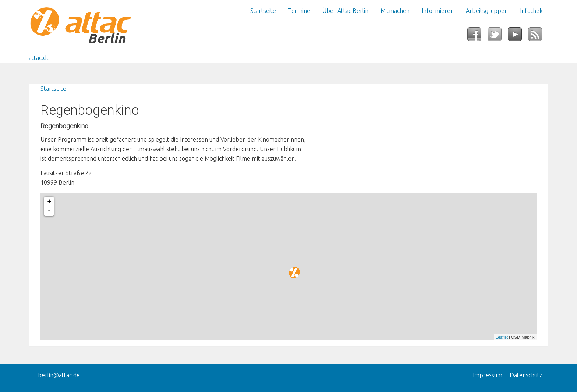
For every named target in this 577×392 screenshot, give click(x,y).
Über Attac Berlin (345, 11)
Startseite (263, 11)
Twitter (498, 36)
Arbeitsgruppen (487, 11)
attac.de (39, 58)
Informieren (438, 11)
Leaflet (502, 337)
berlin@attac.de (59, 375)
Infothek (531, 11)
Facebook (477, 36)
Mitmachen (395, 11)
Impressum (488, 375)
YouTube (518, 36)
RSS (538, 36)
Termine (299, 11)
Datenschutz (526, 375)
